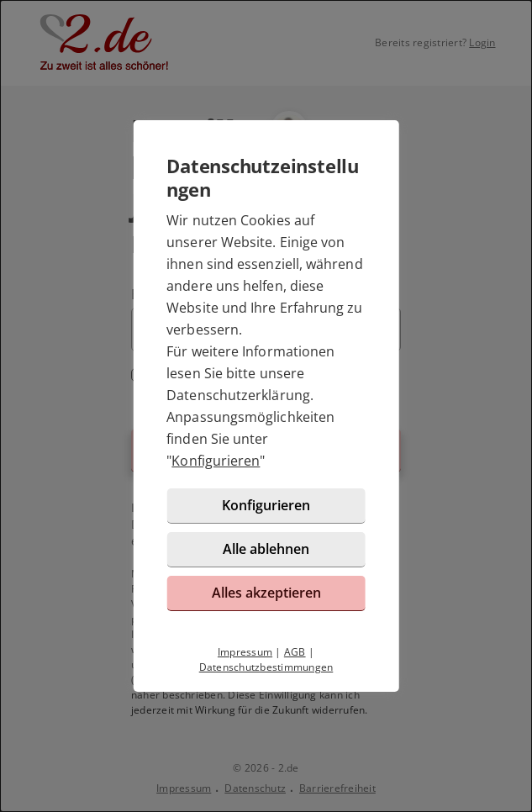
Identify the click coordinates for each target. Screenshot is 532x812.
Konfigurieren (216, 461)
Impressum (245, 652)
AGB (295, 652)
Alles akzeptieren (266, 593)
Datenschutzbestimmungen (266, 667)
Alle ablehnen (266, 549)
